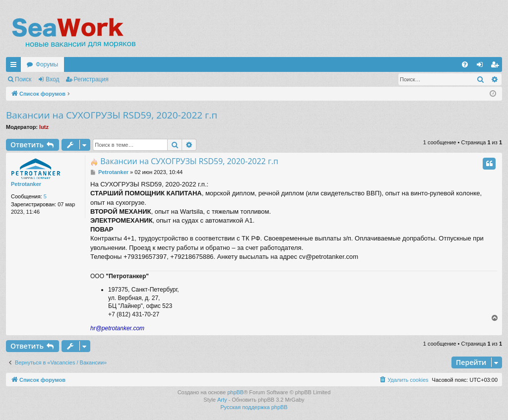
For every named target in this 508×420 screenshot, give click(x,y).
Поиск (23, 79)
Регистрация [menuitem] (497, 66)
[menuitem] (465, 64)
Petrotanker (26, 184)
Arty (222, 400)
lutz (44, 127)
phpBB (235, 392)
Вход (52, 79)
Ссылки (15, 66)
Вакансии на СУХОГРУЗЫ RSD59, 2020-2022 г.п (112, 115)
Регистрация (91, 79)
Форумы (47, 64)
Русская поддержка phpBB (254, 407)
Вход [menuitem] (482, 66)
